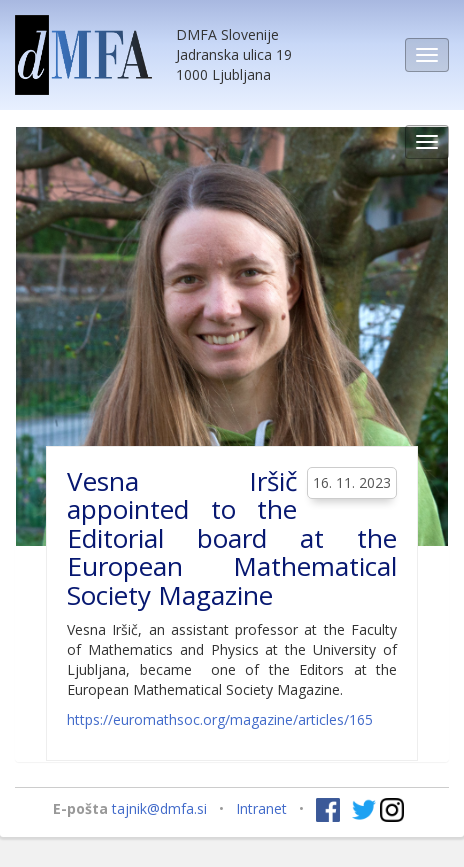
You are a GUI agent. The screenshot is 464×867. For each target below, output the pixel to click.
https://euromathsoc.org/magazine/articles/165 (220, 719)
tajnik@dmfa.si (159, 807)
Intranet (261, 807)
